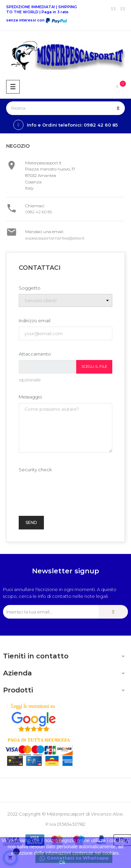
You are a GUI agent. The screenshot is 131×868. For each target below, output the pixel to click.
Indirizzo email (35, 321)
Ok (62, 862)
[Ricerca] (65, 108)
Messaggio (30, 397)
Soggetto (30, 288)
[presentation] (70, 489)
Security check (35, 470)
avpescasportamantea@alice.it (55, 238)
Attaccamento (35, 354)
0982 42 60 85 (39, 212)
